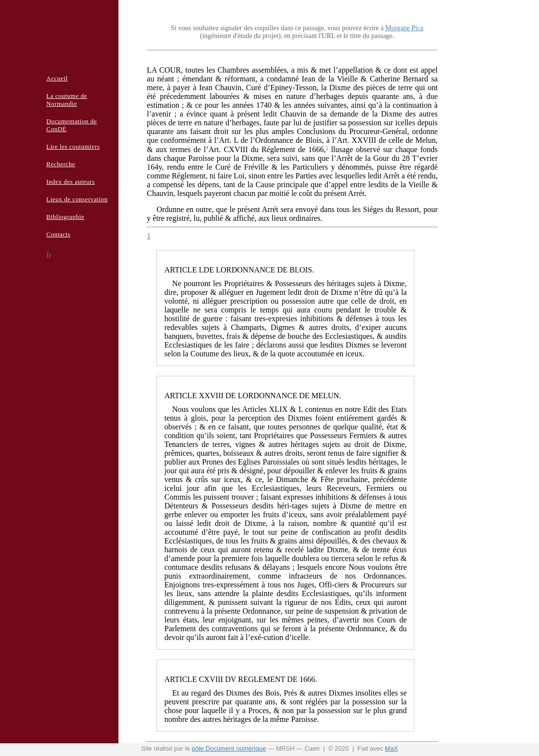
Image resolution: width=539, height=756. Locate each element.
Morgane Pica (404, 28)
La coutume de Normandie (67, 100)
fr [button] (49, 255)
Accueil (57, 78)
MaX (392, 748)
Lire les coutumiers (73, 146)
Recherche (61, 164)
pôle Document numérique (229, 748)
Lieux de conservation (77, 199)
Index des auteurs (70, 182)
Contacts (58, 234)
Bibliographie (65, 217)
